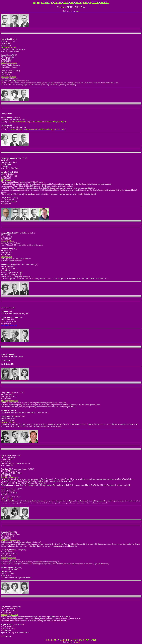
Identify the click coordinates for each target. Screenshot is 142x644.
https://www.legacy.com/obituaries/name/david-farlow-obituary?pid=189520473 (37, 129)
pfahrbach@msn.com (8, 47)
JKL (66, 2)
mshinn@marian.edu (8, 558)
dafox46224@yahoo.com (10, 477)
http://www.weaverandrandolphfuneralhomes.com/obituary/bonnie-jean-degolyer (37, 121)
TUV (96, 2)
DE (47, 2)
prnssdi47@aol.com (8, 422)
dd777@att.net (6, 180)
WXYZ (105, 2)
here (63, 7)
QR (85, 2)
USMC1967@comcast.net (10, 540)
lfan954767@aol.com (9, 77)
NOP (78, 2)
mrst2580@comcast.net (9, 401)
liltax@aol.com (6, 257)
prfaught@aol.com (8, 241)
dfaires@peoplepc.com (9, 63)
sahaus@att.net (6, 499)
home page (75, 11)
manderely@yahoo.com (9, 615)
